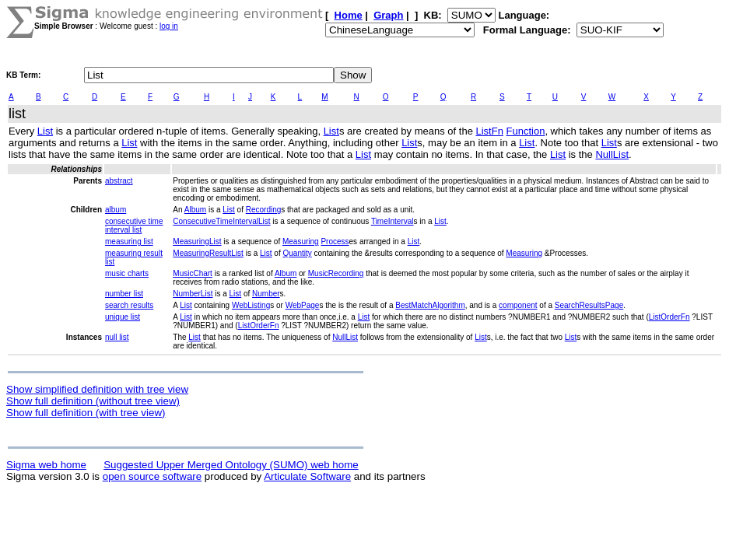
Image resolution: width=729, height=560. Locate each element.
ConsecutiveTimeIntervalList (221, 221)
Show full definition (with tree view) (86, 413)
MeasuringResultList (208, 253)
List (45, 131)
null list (117, 337)
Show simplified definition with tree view (97, 389)
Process (335, 241)
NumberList (193, 294)
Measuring (301, 241)
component (518, 305)
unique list (123, 317)
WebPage (303, 305)
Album (195, 210)
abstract (119, 181)
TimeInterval (393, 221)
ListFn (489, 131)
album (116, 210)
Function (526, 131)
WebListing (251, 305)
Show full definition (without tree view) (93, 401)
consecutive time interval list (134, 226)
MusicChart (193, 273)
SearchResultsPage (589, 305)
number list (124, 294)
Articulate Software (307, 476)
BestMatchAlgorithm (430, 305)
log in (169, 26)
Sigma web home (46, 465)
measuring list (129, 241)
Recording (264, 210)
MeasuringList (197, 241)
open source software (152, 476)
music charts (127, 273)
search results (129, 305)
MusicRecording (336, 273)
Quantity (298, 253)
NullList (612, 154)
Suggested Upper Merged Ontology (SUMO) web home (231, 465)
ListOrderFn (669, 317)
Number (266, 294)
